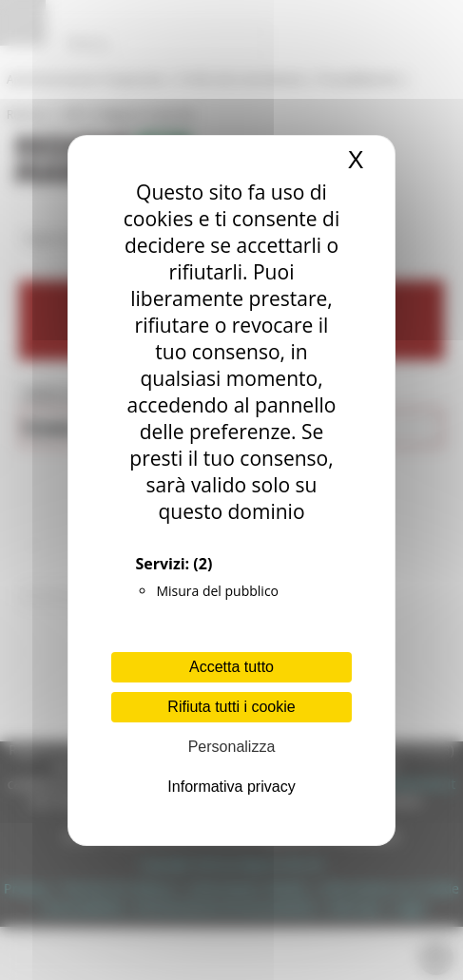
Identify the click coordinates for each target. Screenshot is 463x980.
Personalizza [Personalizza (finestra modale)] (232, 747)
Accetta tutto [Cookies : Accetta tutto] (231, 667)
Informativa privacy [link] (231, 787)
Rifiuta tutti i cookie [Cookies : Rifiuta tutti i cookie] (231, 707)
